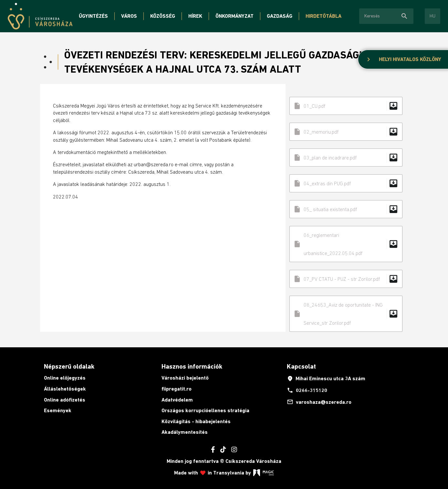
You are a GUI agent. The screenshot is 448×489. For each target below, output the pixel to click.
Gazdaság (280, 16)
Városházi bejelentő (185, 378)
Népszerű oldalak (69, 366)
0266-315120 (307, 390)
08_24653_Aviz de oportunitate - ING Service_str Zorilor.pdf (346, 314)
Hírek (195, 16)
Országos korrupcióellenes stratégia (205, 410)
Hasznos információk (192, 366)
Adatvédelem (177, 400)
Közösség (163, 16)
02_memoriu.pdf (346, 132)
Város (129, 16)
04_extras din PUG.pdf (346, 183)
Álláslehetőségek (65, 389)
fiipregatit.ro (177, 389)
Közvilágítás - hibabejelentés (196, 421)
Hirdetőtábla (323, 16)
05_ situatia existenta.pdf (346, 209)
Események (58, 410)
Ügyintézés (93, 16)
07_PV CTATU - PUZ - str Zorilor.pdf (346, 279)
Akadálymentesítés (185, 432)
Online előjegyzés (65, 378)
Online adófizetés (65, 400)
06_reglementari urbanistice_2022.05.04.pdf (346, 244)
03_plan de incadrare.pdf (346, 158)
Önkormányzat (234, 16)
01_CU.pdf (346, 106)
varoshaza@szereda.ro (319, 402)
